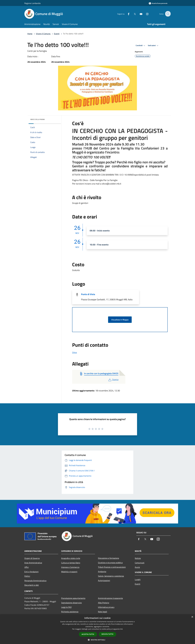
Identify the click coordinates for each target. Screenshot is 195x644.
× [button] (192, 617)
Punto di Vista (88, 294)
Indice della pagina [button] (37, 119)
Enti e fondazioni (31, 572)
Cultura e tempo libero (71, 563)
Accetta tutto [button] (88, 634)
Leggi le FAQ (66, 607)
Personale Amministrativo (35, 581)
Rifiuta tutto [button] (108, 634)
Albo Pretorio (104, 603)
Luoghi (138, 579)
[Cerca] (168, 14)
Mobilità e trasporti (69, 572)
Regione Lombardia (32, 3)
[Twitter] (133, 14)
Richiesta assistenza (70, 612)
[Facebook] (127, 14)
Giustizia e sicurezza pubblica (110, 563)
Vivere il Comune (43, 34)
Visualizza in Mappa (120, 320)
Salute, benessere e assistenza (111, 576)
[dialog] (97, 629)
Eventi (57, 34)
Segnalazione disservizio (71, 603)
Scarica (113, 379)
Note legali (103, 612)
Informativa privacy (106, 607)
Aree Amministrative (33, 563)
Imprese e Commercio (70, 567)
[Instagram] (146, 14)
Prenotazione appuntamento (73, 598)
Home (30, 34)
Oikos (74, 352)
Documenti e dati (32, 585)
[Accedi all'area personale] (158, 3)
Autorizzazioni (104, 580)
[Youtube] (139, 14)
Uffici (27, 567)
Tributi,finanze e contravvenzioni (112, 567)
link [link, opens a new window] (121, 629)
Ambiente (102, 572)
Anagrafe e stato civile (71, 558)
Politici (27, 576)
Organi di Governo (32, 558)
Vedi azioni (153, 46)
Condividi (141, 46)
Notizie (138, 558)
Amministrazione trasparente (110, 598)
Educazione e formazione (109, 558)
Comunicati (140, 563)
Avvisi (137, 567)
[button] (97, 640)
